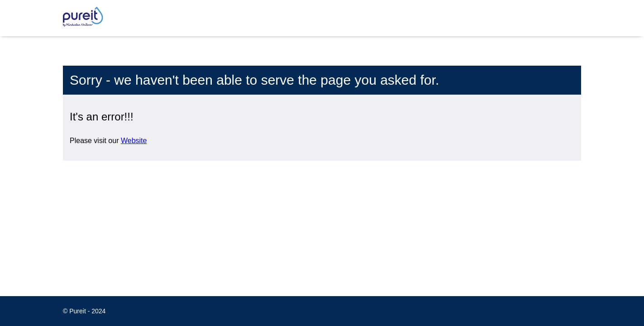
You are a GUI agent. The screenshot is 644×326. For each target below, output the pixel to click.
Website (134, 141)
